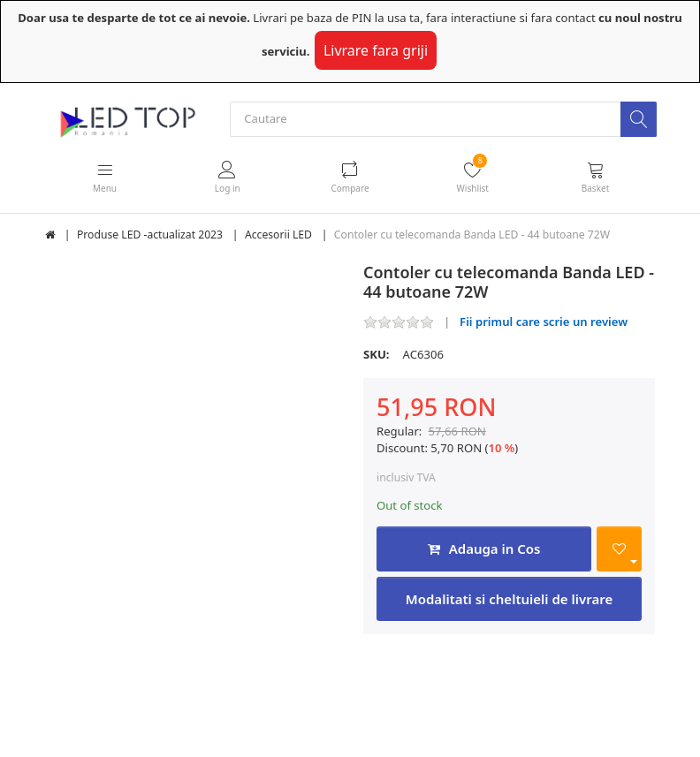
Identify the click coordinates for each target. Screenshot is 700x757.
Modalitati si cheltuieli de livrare (509, 599)
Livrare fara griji (376, 50)
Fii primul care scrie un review (544, 322)
